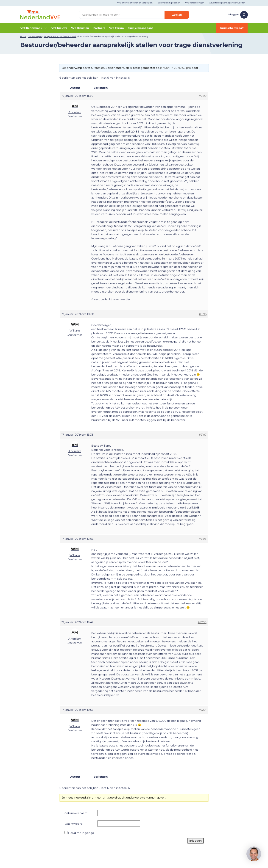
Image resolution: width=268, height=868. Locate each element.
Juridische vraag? (232, 28)
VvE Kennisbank (34, 28)
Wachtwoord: (74, 824)
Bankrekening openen (169, 3)
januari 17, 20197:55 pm (176, 68)
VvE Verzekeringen (195, 3)
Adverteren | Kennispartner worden (227, 3)
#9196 (203, 314)
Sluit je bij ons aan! (140, 28)
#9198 (203, 539)
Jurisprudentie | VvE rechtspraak (60, 36)
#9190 (203, 96)
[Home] (40, 14)
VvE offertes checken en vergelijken (135, 3)
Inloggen (238, 15)
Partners (99, 28)
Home (23, 36)
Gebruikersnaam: (76, 813)
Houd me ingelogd (81, 833)
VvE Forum (116, 28)
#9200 (202, 622)
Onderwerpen (35, 36)
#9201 (203, 710)
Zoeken (177, 15)
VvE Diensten (80, 28)
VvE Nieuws (59, 28)
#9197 (203, 435)
